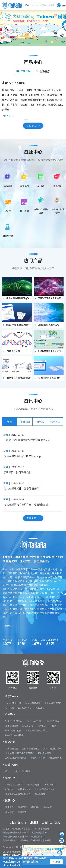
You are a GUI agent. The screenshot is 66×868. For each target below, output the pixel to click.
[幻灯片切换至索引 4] (38, 45)
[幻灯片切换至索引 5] (44, 45)
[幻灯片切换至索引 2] (28, 45)
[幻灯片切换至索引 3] (33, 45)
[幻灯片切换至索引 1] (23, 45)
